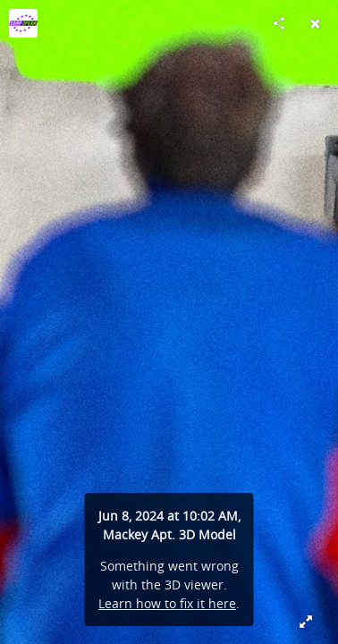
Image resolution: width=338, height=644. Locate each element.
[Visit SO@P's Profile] (23, 23)
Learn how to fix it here (167, 603)
